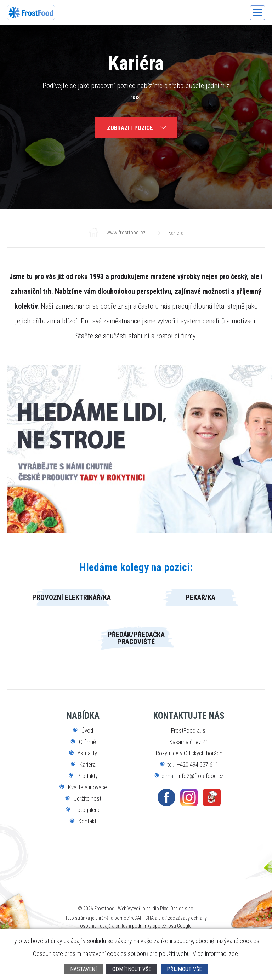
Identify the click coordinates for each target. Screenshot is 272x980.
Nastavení (83, 969)
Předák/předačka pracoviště (136, 638)
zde (233, 954)
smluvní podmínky (134, 926)
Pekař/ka (200, 597)
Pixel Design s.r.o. (177, 909)
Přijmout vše (184, 969)
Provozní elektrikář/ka (72, 597)
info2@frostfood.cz (201, 776)
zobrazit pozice (130, 128)
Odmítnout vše (132, 969)
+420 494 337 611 (197, 764)
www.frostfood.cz (126, 233)
